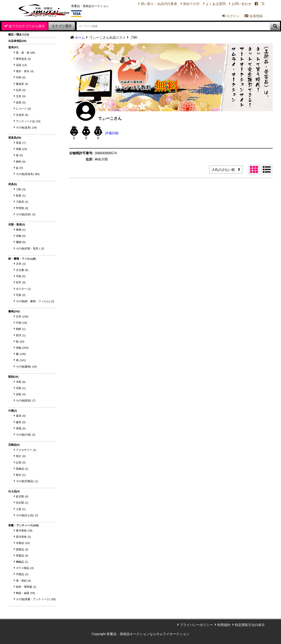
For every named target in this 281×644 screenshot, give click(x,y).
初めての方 (191, 4)
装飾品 (22, 469)
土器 (21, 509)
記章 (21, 463)
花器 (22, 65)
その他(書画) (26, 367)
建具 (21, 422)
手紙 (21, 276)
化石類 (22, 503)
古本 (21, 264)
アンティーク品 (28, 121)
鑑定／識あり (19, 34)
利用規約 (224, 625)
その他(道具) (26, 127)
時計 (21, 456)
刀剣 (21, 189)
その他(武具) (26, 214)
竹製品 (22, 574)
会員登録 (254, 16)
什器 (13, 411)
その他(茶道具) (28, 174)
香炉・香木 (25, 71)
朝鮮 (21, 329)
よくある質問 (216, 4)
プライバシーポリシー (196, 625)
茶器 (21, 143)
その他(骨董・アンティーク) (36, 599)
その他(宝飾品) (27, 481)
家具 (21, 416)
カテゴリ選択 (62, 26)
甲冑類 (22, 208)
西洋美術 (23, 537)
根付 (21, 475)
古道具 (22, 115)
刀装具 (22, 202)
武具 (13, 184)
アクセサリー (26, 450)
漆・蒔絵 (23, 581)
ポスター (23, 289)
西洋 (21, 335)
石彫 (21, 388)
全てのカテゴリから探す (27, 26)
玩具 (21, 90)
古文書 (22, 270)
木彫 (21, 382)
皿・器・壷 (26, 53)
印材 (21, 77)
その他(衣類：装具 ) (30, 248)
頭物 (21, 236)
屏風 (21, 428)
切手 (21, 282)
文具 (21, 96)
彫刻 (13, 377)
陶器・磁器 (26, 593)
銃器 (21, 196)
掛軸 (22, 348)
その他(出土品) (27, 515)
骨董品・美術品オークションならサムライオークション (148, 634)
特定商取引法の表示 (250, 625)
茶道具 (15, 138)
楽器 (21, 102)
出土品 (14, 491)
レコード (23, 109)
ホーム (80, 38)
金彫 (21, 394)
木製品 (23, 543)
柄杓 (21, 162)
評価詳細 (112, 133)
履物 (21, 242)
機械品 (22, 562)
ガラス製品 (25, 568)
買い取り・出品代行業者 (159, 4)
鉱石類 (22, 496)
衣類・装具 (17, 224)
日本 (22, 317)
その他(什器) (26, 435)
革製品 (22, 556)
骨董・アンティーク (23, 525)
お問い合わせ (241, 4)
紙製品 (22, 549)
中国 (22, 323)
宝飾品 (14, 445)
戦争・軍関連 (26, 587)
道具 (13, 47)
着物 (21, 230)
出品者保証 (17, 41)
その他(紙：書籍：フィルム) (35, 301)
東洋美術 (24, 531)
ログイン (231, 16)
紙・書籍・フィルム (22, 259)
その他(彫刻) (26, 400)
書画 (14, 311)
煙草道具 (23, 59)
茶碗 (22, 149)
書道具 (22, 84)
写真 (21, 295)
